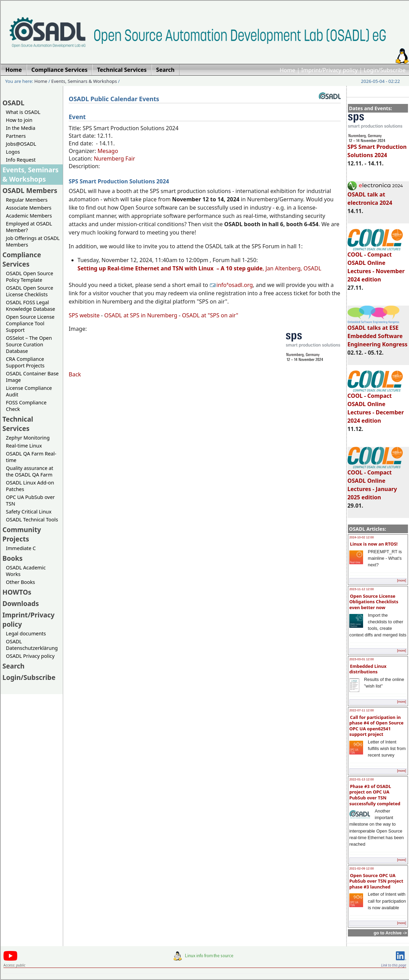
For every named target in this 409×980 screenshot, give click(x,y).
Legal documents (26, 633)
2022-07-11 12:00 (362, 710)
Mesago (108, 151)
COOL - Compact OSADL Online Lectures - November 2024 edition (376, 264)
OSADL (13, 103)
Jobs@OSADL (21, 144)
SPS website (84, 315)
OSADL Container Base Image (32, 377)
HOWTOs (17, 592)
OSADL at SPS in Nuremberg (141, 315)
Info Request (21, 160)
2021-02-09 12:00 (362, 868)
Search (13, 666)
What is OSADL (23, 112)
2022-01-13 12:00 (362, 779)
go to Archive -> (390, 933)
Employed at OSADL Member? (29, 227)
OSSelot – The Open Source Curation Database (29, 344)
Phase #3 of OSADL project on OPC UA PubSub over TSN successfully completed (375, 795)
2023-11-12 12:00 (362, 589)
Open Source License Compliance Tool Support (30, 323)
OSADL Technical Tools (32, 520)
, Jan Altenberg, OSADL (199, 268)
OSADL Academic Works (26, 571)
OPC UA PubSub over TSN (30, 500)
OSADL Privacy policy (30, 656)
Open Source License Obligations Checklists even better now (374, 602)
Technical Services (18, 424)
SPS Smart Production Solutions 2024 (377, 148)
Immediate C (21, 548)
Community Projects (22, 534)
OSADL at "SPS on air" (210, 315)
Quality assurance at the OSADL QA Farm (30, 471)
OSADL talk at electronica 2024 (375, 195)
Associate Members (29, 208)
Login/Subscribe (385, 70)
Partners (16, 136)
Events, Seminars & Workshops (84, 81)
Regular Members (27, 200)
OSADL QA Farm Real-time (31, 457)
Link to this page (394, 965)
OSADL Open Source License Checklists (30, 291)
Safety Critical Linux (29, 512)
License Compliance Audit (29, 391)
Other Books (20, 582)
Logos (13, 152)
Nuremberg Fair (115, 158)
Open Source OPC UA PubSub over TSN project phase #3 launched (376, 881)
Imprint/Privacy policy (330, 70)
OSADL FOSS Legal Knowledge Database (31, 306)
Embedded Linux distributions (368, 669)
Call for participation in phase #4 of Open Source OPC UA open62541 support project (376, 726)
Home (288, 70)
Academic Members (29, 216)
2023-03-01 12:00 (362, 659)
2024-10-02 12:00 (362, 537)
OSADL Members (30, 190)
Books (12, 558)
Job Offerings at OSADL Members (33, 241)
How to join (19, 120)
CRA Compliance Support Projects (25, 362)
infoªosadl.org (231, 285)
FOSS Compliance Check (26, 406)
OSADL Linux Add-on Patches (30, 486)
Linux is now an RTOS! (374, 544)
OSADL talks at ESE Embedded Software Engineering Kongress (378, 333)
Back (75, 374)
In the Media (21, 128)
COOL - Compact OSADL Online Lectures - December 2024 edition (376, 405)
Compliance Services (22, 259)
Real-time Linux (24, 446)
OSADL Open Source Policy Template (30, 277)
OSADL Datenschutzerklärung (32, 645)
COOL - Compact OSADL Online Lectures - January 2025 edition (375, 482)
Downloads (21, 603)
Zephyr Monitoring (28, 438)
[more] (401, 580)
